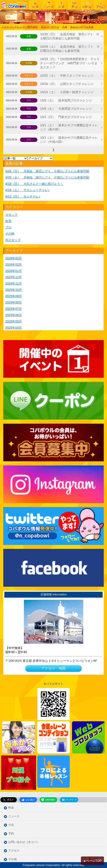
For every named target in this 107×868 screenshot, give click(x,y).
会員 (8, 221)
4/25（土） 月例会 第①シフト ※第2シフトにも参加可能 (47, 177)
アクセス (14, 851)
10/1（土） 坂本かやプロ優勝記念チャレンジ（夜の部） (69, 127)
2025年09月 (13, 296)
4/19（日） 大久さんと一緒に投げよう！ (34, 184)
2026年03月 (13, 258)
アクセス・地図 (53, 668)
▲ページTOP (92, 861)
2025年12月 (13, 277)
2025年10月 (13, 290)
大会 (11, 825)
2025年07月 (13, 309)
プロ (8, 227)
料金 (11, 808)
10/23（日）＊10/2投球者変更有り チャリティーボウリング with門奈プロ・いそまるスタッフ (70, 63)
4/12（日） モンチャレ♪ (23, 196)
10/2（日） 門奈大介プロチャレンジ (66, 117)
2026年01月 (13, 271)
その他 (10, 234)
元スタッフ (13, 240)
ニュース (14, 817)
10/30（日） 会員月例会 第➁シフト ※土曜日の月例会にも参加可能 (70, 36)
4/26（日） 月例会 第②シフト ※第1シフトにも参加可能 (47, 171)
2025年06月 (13, 315)
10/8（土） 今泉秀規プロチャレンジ (66, 109)
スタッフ (11, 215)
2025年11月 (13, 283)
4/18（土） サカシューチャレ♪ (27, 190)
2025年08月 (13, 302)
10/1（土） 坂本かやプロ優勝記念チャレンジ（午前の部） (69, 140)
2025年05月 (13, 321)
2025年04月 (13, 328)
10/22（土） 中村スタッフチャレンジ (67, 76)
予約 (11, 834)
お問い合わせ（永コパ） (24, 842)
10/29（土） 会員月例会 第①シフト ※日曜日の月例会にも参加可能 (70, 49)
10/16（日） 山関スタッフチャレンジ (67, 84)
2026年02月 (13, 265)
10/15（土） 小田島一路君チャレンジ (68, 92)
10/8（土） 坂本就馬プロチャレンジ (66, 100)
